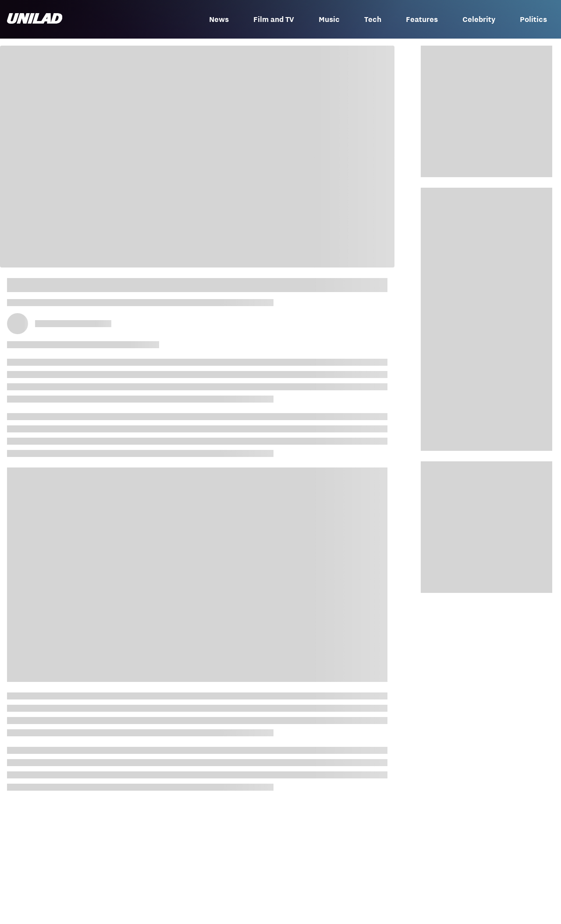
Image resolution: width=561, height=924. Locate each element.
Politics (533, 19)
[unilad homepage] (35, 19)
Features (422, 19)
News (219, 19)
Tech (373, 19)
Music (329, 19)
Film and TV (274, 19)
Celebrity (479, 19)
